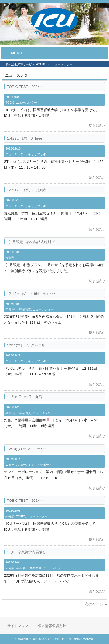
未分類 (10, 258)
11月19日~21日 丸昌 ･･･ (29, 397)
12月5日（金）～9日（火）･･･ (31, 294)
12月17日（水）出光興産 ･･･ (31, 190)
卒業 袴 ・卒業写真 (18, 309)
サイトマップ (18, 626)
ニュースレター (27, 103)
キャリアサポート (40, 154)
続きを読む (97, 126)
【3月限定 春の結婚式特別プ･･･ (33, 242)
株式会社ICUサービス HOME (25, 64)
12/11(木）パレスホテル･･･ (29, 345)
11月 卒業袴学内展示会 (26, 552)
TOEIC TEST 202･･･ (25, 87)
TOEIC (10, 103)
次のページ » (96, 604)
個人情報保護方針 (52, 626)
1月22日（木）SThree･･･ (27, 138)
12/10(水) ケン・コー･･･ (26, 449)
